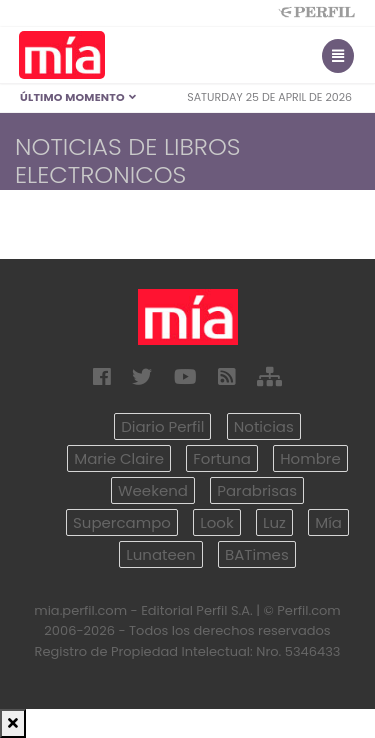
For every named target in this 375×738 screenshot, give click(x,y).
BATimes (257, 554)
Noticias (264, 426)
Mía (328, 522)
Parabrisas (257, 490)
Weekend (153, 490)
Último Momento (78, 97)
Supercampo (122, 522)
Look (216, 522)
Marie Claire (119, 458)
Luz (274, 522)
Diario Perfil (162, 426)
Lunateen (160, 554)
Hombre (310, 458)
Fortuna (222, 458)
